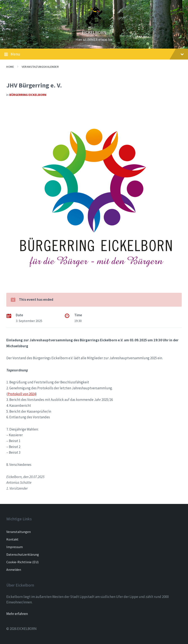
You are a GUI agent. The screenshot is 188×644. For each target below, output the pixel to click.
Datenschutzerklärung (23, 554)
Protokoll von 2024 (22, 394)
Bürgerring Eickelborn (28, 95)
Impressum (15, 547)
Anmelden (14, 570)
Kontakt (12, 539)
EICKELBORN (94, 32)
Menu (94, 54)
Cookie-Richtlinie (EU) (22, 562)
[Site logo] (94, 25)
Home (10, 67)
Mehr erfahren (17, 614)
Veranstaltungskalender (40, 67)
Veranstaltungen (19, 532)
